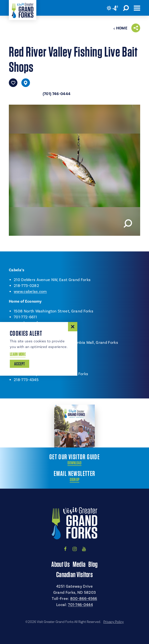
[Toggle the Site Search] (126, 8)
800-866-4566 (84, 599)
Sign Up (74, 480)
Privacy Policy (114, 622)
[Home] (23, 10)
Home (120, 28)
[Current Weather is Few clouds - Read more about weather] (112, 8)
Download (74, 463)
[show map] (26, 83)
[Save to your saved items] (13, 83)
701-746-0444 (80, 605)
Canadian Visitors (74, 574)
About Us (60, 564)
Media (79, 564)
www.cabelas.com (30, 292)
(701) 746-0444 (57, 94)
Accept (20, 364)
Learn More (18, 354)
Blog (93, 564)
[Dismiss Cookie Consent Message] (73, 327)
